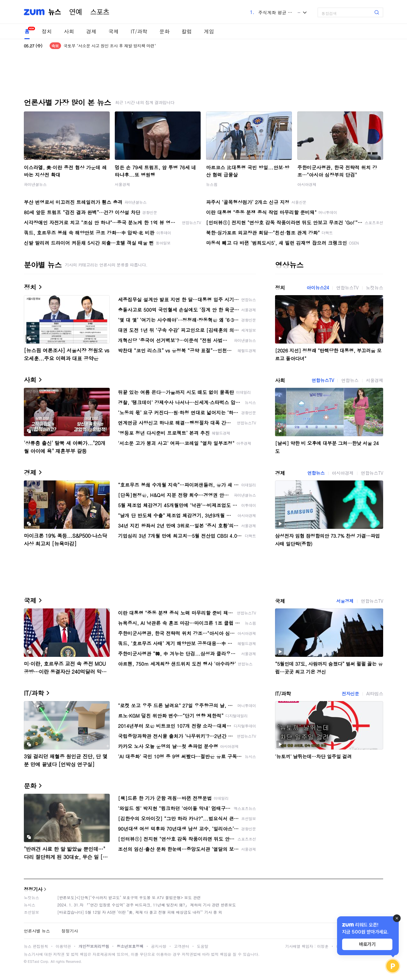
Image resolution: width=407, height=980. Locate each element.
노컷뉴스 (375, 288)
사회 (69, 31)
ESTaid (33, 961)
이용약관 (63, 946)
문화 (164, 31)
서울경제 (122, 184)
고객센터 (182, 946)
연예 (76, 12)
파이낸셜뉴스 (35, 184)
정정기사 (33, 889)
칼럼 (187, 31)
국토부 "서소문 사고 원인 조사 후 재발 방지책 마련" (110, 46)
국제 (114, 31)
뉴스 (55, 12)
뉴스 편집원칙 (36, 946)
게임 (209, 31)
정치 (47, 31)
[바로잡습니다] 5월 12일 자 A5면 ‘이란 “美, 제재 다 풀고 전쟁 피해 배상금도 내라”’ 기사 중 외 (140, 912)
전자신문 (350, 693)
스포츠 (100, 12)
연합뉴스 (350, 380)
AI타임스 (375, 693)
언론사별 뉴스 (37, 931)
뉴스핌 (212, 184)
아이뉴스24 (318, 288)
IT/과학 (139, 31)
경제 (91, 31)
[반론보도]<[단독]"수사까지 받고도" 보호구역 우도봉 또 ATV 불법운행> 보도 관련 (129, 897)
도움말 (203, 946)
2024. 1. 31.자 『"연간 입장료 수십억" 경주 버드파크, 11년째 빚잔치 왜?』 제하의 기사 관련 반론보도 (147, 905)
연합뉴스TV (347, 288)
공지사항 (159, 946)
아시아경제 (307, 184)
